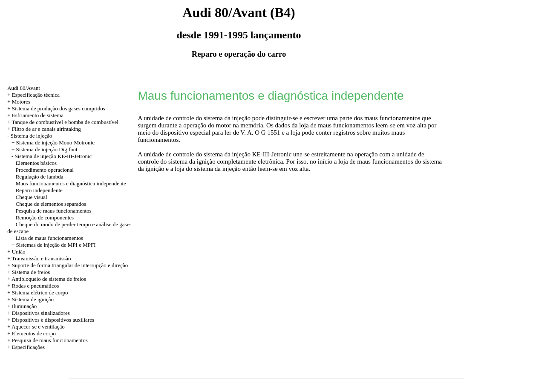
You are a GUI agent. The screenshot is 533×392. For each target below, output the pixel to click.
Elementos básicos (36, 163)
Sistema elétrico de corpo (40, 293)
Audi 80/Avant (24, 88)
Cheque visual (32, 197)
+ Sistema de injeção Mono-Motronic (53, 143)
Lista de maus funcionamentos (50, 238)
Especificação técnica (36, 95)
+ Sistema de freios (29, 272)
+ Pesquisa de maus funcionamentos (48, 340)
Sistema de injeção (31, 136)
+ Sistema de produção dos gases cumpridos (56, 108)
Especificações (28, 347)
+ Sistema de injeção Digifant (45, 149)
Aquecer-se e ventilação (38, 327)
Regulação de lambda (40, 177)
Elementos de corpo (34, 333)
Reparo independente (39, 190)
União (19, 252)
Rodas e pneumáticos (35, 286)
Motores (21, 102)
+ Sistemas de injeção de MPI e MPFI (54, 245)
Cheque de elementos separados (51, 204)
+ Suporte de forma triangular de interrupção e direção (68, 265)
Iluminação (24, 306)
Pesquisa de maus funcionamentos (54, 211)
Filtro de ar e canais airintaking (46, 129)
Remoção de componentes (45, 218)
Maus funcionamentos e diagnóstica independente (71, 183)
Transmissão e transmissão (42, 258)
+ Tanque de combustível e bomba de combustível (63, 122)
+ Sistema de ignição (30, 299)
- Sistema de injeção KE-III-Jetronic (52, 156)
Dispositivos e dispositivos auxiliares (53, 320)
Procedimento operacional (45, 170)
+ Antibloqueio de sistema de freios (47, 279)
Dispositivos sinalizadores (41, 313)
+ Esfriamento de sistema (35, 115)
